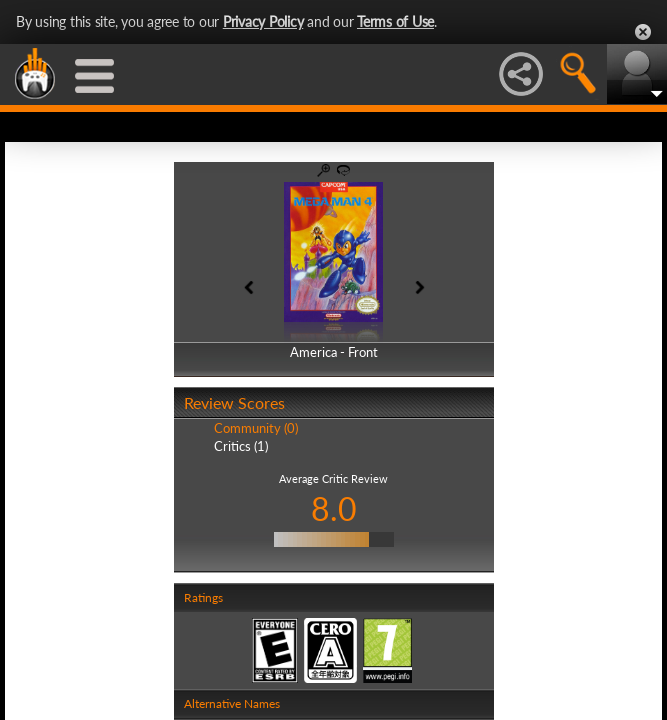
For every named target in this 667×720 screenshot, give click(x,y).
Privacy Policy (263, 21)
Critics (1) (241, 446)
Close (643, 32)
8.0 (334, 508)
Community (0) (256, 428)
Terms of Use (395, 21)
